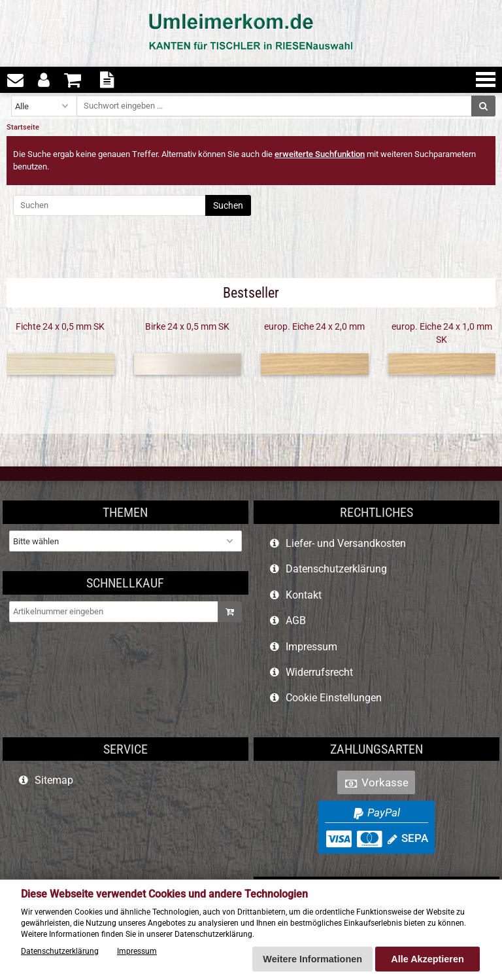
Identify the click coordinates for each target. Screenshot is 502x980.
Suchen (228, 205)
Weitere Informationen (312, 959)
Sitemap (54, 780)
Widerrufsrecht (319, 672)
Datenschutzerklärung (336, 569)
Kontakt (304, 595)
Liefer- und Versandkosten (346, 543)
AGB (296, 621)
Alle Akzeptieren (427, 959)
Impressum (311, 647)
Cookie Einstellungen (334, 698)
